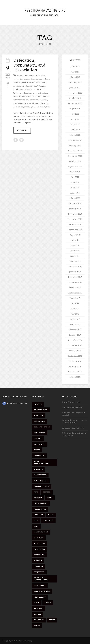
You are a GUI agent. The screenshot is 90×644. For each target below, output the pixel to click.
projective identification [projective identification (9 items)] (41, 579)
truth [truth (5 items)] (37, 626)
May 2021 (75, 72)
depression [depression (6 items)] (39, 456)
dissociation (36, 79)
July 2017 (75, 303)
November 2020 (75, 93)
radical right (19, 86)
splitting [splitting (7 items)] (39, 608)
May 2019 (75, 188)
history (46, 96)
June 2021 (75, 67)
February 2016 (75, 361)
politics (17, 107)
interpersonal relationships (26, 100)
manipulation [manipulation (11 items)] (41, 532)
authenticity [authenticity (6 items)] (41, 410)
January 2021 (75, 88)
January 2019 (75, 209)
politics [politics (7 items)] (38, 561)
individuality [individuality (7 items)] (41, 503)
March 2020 (75, 135)
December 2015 (75, 372)
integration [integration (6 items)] (40, 509)
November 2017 (75, 282)
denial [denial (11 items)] (37, 450)
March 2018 (75, 261)
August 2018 (75, 235)
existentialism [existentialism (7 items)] (41, 486)
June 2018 (75, 246)
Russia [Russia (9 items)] (48, 603)
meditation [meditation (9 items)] (39, 543)
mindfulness (32, 103)
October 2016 (75, 351)
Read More (22, 130)
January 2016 (75, 367)
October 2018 (75, 224)
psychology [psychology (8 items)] (40, 597)
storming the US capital (36, 86)
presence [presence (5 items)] (38, 566)
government (37, 96)
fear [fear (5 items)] (36, 492)
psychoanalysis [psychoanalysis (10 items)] (42, 591)
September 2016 (75, 356)
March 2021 (75, 77)
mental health (20, 103)
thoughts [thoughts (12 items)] (39, 620)
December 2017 (75, 277)
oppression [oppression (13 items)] (39, 555)
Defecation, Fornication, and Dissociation (29, 65)
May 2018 (75, 251)
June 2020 (75, 119)
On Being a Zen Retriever (73, 428)
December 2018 (75, 214)
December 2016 (75, 340)
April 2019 (75, 193)
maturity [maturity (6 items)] (39, 538)
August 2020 (75, 109)
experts (36, 93)
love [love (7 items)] (36, 526)
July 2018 (75, 240)
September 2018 (75, 230)
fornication (26, 82)
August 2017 (75, 298)
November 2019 (75, 156)
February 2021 (75, 82)
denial (27, 79)
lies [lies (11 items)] (36, 521)
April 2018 (75, 256)
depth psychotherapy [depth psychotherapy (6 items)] (42, 462)
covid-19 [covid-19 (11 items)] (38, 438)
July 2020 (75, 114)
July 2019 (75, 177)
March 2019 (75, 198)
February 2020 (75, 140)
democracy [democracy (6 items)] (39, 444)
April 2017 (75, 319)
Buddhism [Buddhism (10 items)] (38, 416)
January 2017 (75, 335)
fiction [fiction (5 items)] (47, 492)
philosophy (44, 103)
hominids (37, 82)
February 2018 (75, 267)
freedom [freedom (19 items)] (38, 498)
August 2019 (75, 172)
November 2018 (75, 219)
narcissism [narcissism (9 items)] (39, 549)
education (27, 93)
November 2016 (75, 346)
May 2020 (75, 125)
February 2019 (75, 203)
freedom (44, 93)
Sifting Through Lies (71, 402)
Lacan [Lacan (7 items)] (51, 515)
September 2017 (75, 293)
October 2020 (75, 98)
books (19, 93)
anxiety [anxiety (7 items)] (38, 404)
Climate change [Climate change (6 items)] (42, 427)
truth (48, 107)
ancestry (21, 75)
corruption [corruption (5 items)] (40, 433)
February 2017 (75, 330)
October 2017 (75, 288)
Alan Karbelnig (26, 90)
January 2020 (75, 146)
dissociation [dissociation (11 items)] (40, 475)
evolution (46, 79)
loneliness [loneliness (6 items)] (48, 521)
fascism (17, 82)
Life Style (43, 100)
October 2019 (75, 161)
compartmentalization (35, 75)
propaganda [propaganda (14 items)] (40, 586)
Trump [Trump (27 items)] (52, 620)
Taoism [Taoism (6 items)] (37, 614)
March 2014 (75, 377)
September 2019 (75, 167)
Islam (44, 82)
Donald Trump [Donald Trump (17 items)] (41, 481)
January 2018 (75, 272)
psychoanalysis (28, 107)
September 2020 (75, 103)
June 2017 (75, 309)
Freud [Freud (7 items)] (50, 498)
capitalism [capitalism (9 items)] (39, 421)
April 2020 (75, 130)
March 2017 (75, 324)
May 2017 (75, 314)
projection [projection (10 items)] (39, 572)
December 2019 (75, 151)
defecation (18, 79)
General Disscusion (22, 96)
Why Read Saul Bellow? (73, 407)
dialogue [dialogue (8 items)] (38, 469)
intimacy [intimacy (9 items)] (38, 515)
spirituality (40, 107)
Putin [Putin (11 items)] (37, 603)
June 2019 (75, 182)
